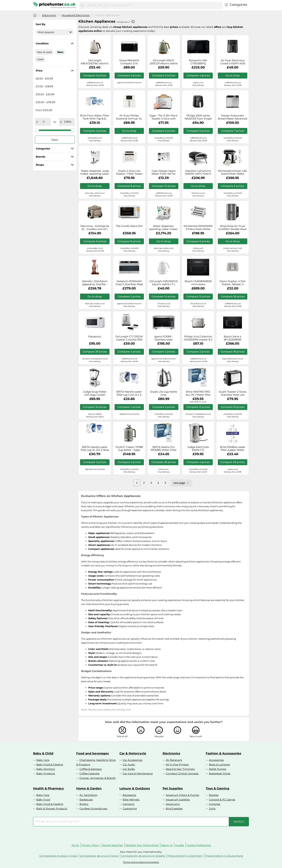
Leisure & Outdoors (135, 788)
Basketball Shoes (220, 773)
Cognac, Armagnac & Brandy (98, 778)
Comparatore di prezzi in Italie (58, 856)
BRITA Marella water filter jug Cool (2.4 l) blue (129, 393)
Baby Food (43, 800)
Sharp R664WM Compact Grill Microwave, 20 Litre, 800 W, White (129, 62)
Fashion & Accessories (223, 753)
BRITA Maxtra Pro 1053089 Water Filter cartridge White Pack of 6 (164, 449)
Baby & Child (43, 753)
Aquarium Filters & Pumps (182, 795)
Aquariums (173, 804)
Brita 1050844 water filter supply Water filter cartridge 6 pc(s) (233, 449)
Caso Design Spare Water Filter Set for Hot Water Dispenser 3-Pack (164, 172)
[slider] (37, 130)
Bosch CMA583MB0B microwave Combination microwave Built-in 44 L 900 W (198, 283)
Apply (55, 140)
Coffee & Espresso (91, 769)
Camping (129, 804)
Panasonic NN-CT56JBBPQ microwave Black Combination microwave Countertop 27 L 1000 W (198, 62)
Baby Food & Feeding (50, 765)
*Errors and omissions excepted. (141, 862)
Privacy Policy (91, 845)
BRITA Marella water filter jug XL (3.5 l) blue (95, 449)
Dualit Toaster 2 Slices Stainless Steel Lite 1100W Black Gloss (233, 393)
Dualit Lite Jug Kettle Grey (164, 393)
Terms (75, 845)
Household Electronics (76, 15)
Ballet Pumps (218, 769)
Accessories (216, 760)
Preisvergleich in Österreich (185, 856)
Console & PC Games (222, 800)
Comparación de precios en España (143, 856)
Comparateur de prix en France (99, 856)
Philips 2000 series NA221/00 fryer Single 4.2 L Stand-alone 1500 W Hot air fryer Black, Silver (198, 117)
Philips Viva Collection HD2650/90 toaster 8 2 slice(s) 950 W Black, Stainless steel (198, 338)
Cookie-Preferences (199, 845)
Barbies (214, 795)
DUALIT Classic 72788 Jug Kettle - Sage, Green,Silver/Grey (129, 449)
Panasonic (95, 337)
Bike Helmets (131, 800)
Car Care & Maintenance (138, 773)
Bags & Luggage (219, 765)
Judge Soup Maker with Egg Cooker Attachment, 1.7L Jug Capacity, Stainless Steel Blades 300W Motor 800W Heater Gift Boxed (95, 393)
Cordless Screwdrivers (93, 809)
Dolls (212, 809)
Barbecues (86, 800)
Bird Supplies (174, 809)
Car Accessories (133, 760)
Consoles (215, 804)
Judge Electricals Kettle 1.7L (198, 449)
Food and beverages (93, 753)
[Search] (82, 5)
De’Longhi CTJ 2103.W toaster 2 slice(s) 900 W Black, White (129, 338)
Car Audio (129, 765)
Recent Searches (112, 845)
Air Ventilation (88, 795)
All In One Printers (177, 765)
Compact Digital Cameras (182, 773)
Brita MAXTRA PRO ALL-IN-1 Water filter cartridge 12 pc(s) (198, 393)
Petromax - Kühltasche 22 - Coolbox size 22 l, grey (95, 228)
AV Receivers (174, 760)
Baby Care (43, 760)
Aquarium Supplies (178, 800)
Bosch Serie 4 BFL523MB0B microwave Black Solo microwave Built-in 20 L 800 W (233, 338)
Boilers (84, 804)
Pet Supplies (173, 788)
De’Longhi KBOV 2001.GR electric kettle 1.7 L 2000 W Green (164, 62)
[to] (68, 122)
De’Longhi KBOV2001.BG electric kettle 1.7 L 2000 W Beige (95, 62)
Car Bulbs (129, 769)
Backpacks (129, 795)
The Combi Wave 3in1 (129, 226)
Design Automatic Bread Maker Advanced (233, 117)
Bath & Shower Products (52, 809)
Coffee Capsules (89, 773)
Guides (180, 845)
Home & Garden (89, 788)
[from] (44, 122)
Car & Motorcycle (133, 753)
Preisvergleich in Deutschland (224, 856)
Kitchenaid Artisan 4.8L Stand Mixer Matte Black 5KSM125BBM (233, 172)
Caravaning (130, 809)
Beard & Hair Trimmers (180, 769)
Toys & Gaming (218, 788)
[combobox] (154, 5)
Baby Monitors (46, 769)
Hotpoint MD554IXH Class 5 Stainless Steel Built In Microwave (129, 283)
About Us (167, 845)
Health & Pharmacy (48, 788)
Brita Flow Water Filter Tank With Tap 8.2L (95, 117)
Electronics (49, 15)
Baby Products (46, 773)
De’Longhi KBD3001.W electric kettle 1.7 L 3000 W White (164, 283)
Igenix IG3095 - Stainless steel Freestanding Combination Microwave (164, 338)
